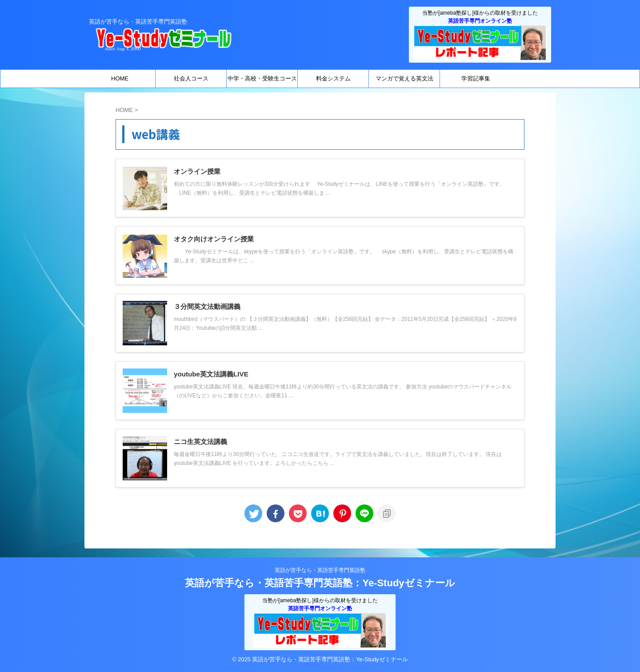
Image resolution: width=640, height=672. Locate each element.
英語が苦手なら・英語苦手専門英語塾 (320, 570)
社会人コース (191, 78)
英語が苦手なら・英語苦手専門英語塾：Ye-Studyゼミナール (320, 583)
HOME (120, 78)
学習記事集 (476, 78)
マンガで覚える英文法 (404, 78)
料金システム (333, 78)
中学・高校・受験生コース (262, 78)
